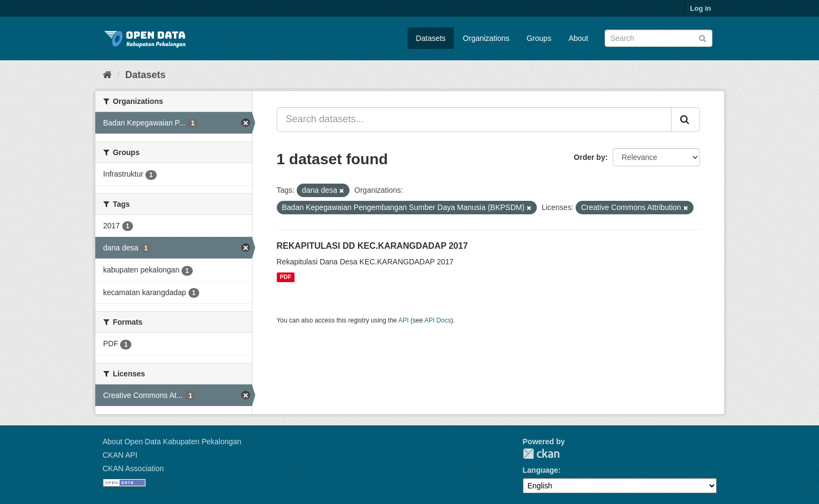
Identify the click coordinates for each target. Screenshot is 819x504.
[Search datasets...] (474, 120)
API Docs (438, 320)
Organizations (486, 38)
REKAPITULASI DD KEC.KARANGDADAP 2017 (372, 246)
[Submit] (702, 37)
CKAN (541, 454)
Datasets (430, 38)
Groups (539, 38)
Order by (590, 157)
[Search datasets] (659, 38)
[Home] (107, 75)
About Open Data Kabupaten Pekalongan (172, 442)
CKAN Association (134, 468)
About (579, 38)
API (404, 320)
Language (541, 470)
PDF (286, 277)
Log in (701, 8)
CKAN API (120, 455)
